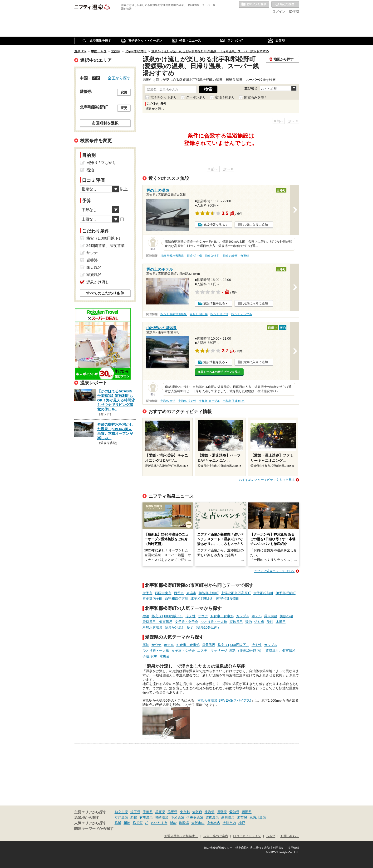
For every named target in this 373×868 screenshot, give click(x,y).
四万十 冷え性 (219, 314)
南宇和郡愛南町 (228, 598)
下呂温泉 (177, 817)
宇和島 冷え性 (187, 401)
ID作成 (294, 11)
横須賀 (138, 823)
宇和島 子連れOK (234, 401)
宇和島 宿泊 (168, 401)
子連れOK (150, 656)
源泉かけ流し (175, 627)
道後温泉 (212, 817)
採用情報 (293, 848)
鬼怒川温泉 (258, 817)
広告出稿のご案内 (216, 836)
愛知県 (234, 812)
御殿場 (184, 823)
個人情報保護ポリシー (218, 848)
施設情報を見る (214, 225)
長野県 (222, 812)
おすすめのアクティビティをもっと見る (267, 480)
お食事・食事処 (222, 616)
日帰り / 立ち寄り (101, 163)
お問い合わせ (290, 836)
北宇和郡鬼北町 (202, 598)
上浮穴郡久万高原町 (236, 593)
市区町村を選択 (105, 123)
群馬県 (172, 812)
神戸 (242, 823)
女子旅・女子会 (186, 622)
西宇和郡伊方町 (177, 598)
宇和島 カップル (209, 401)
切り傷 (259, 622)
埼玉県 (135, 812)
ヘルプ (271, 836)
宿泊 (146, 616)
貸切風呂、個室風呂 (157, 622)
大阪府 (197, 812)
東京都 (185, 812)
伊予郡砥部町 (286, 593)
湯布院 (242, 817)
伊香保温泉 (195, 817)
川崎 (127, 823)
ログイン (279, 11)
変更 (124, 92)
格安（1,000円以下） (167, 616)
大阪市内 (198, 823)
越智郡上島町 (209, 593)
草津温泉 (121, 817)
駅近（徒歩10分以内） (204, 627)
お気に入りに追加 (255, 225)
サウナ (203, 616)
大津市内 (229, 823)
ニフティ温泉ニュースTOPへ (274, 571)
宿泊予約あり (225, 97)
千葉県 (148, 812)
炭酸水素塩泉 (152, 627)
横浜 (118, 823)
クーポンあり (196, 97)
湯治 (249, 622)
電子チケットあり (164, 97)
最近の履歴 (285, 5)
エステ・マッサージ (212, 651)
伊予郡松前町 (263, 593)
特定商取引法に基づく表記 (253, 848)
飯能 (173, 823)
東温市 (191, 593)
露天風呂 (271, 616)
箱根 (134, 817)
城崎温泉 (162, 817)
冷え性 (191, 616)
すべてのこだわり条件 (105, 293)
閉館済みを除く (256, 97)
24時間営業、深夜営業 (106, 246)
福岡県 (247, 812)
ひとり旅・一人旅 (214, 622)
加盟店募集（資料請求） (181, 836)
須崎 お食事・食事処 (236, 256)
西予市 (179, 593)
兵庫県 (160, 812)
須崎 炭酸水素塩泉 (172, 256)
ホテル (257, 616)
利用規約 (279, 848)
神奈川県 (121, 812)
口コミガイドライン (247, 836)
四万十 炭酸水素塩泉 (174, 314)
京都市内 (214, 823)
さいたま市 (159, 823)
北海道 (210, 812)
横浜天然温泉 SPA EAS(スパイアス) (224, 700)
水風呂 (281, 622)
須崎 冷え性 (212, 256)
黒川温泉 (228, 817)
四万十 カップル (242, 314)
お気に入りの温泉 (254, 5)
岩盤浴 (92, 260)
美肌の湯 (286, 616)
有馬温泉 (146, 817)
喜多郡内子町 (152, 598)
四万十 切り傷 (199, 314)
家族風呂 (236, 622)
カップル (243, 616)
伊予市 (147, 593)
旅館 (270, 622)
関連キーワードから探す (94, 829)
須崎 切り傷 (194, 256)
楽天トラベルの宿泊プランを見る (219, 372)
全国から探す (119, 78)
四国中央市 (163, 593)
